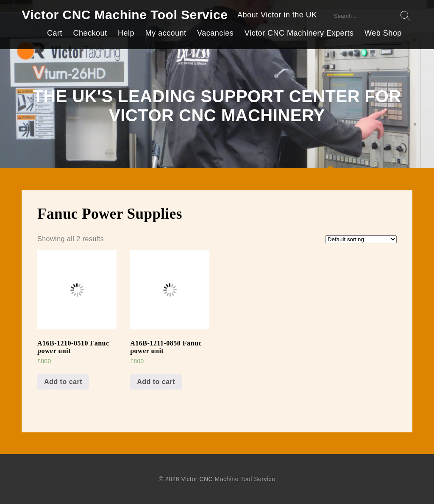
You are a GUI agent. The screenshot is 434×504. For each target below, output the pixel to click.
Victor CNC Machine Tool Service (125, 15)
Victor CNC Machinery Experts (299, 33)
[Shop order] (361, 239)
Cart (55, 33)
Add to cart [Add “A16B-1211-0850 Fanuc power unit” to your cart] (156, 382)
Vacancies (215, 33)
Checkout (90, 33)
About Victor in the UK (277, 15)
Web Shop (383, 33)
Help (126, 33)
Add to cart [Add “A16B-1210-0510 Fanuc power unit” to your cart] (63, 382)
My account (166, 33)
